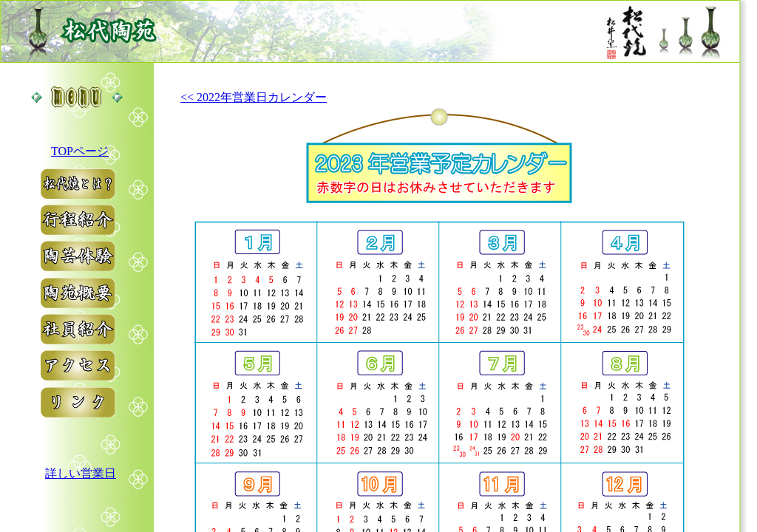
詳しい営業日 (81, 473)
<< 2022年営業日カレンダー (254, 97)
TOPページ (80, 151)
